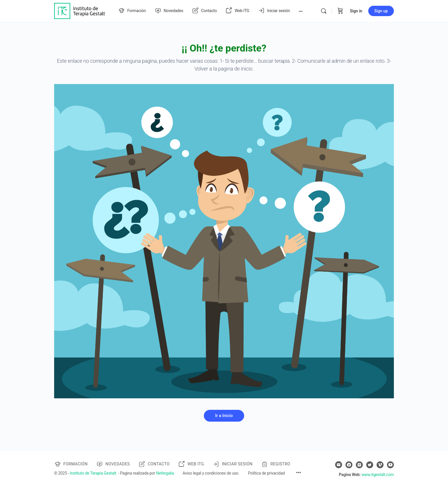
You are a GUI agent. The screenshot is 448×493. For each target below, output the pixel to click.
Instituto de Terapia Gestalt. (94, 473)
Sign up (381, 11)
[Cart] (340, 11)
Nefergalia (165, 473)
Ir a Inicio (224, 416)
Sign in (356, 11)
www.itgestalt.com (378, 475)
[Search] (324, 11)
